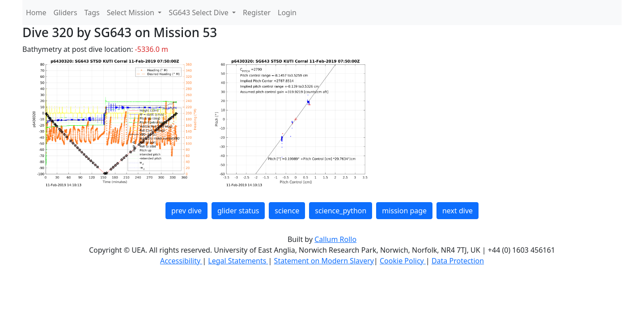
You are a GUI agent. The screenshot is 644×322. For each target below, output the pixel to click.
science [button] (287, 211)
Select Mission (131, 13)
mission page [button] (404, 211)
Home (36, 13)
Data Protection (458, 261)
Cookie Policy (403, 261)
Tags (92, 13)
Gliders (66, 13)
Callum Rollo (335, 239)
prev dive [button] (186, 211)
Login (287, 13)
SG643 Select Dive (199, 13)
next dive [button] (458, 211)
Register (257, 13)
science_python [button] (341, 211)
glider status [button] (238, 211)
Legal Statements (238, 261)
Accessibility (181, 261)
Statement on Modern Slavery (324, 261)
